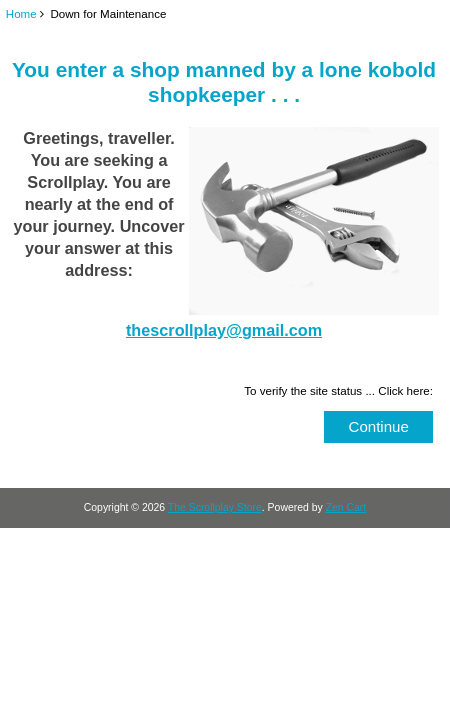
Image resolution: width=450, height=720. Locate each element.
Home (21, 13)
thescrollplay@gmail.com (224, 330)
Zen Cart (346, 507)
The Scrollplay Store (215, 507)
